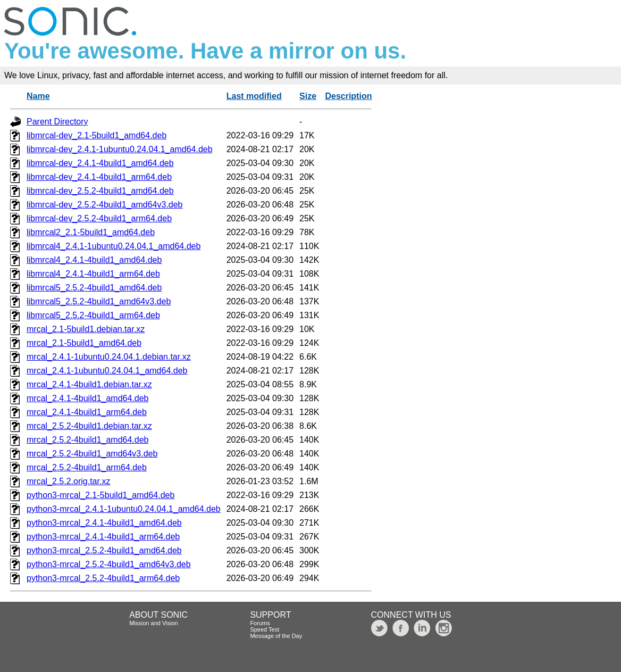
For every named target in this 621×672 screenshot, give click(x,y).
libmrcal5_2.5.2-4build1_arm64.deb (93, 315)
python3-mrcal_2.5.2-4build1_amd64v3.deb (109, 564)
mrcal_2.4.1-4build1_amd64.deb (87, 398)
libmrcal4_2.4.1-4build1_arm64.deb (93, 274)
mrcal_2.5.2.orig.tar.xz (68, 481)
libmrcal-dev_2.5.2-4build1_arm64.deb (99, 218)
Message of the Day (276, 636)
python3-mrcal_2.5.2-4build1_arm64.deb (103, 578)
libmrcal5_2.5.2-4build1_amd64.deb (94, 288)
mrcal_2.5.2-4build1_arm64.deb (87, 467)
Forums (260, 623)
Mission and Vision (154, 623)
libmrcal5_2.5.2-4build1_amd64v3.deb (99, 301)
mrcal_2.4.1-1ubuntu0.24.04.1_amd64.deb (107, 371)
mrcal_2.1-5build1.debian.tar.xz (86, 329)
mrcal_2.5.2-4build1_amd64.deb (87, 440)
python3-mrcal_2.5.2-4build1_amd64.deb (104, 550)
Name (38, 96)
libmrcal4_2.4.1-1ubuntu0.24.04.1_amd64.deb (114, 246)
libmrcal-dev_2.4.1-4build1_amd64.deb (100, 163)
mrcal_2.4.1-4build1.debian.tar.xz (89, 384)
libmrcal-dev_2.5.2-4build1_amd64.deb (100, 191)
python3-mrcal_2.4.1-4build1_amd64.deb (104, 523)
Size (308, 96)
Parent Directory (57, 122)
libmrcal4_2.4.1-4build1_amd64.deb (94, 260)
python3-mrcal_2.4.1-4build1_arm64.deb (103, 537)
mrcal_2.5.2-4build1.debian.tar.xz (89, 426)
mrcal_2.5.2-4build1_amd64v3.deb (92, 454)
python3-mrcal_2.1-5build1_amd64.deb (100, 495)
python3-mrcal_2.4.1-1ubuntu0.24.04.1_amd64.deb (124, 509)
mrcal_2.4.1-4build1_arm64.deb (87, 412)
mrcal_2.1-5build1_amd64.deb (84, 343)
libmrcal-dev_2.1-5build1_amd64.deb (96, 135)
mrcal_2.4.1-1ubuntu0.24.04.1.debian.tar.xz (109, 357)
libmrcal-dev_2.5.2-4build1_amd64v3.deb (105, 205)
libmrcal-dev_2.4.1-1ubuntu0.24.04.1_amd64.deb (120, 149)
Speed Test (265, 629)
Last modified (254, 96)
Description (348, 96)
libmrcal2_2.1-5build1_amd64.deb (91, 232)
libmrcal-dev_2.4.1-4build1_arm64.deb (99, 177)
